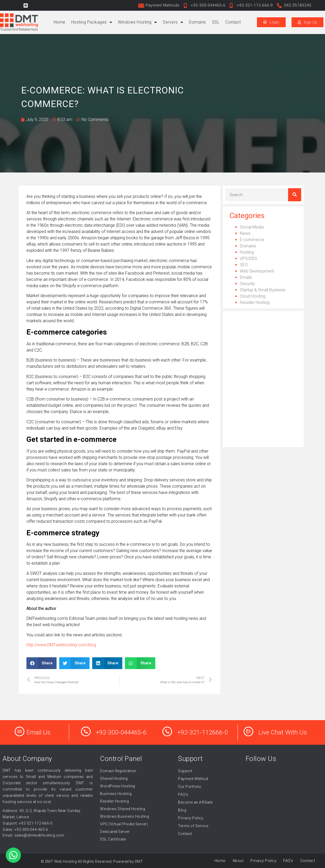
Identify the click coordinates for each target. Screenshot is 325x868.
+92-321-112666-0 (203, 732)
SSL (216, 22)
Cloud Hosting (253, 296)
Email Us (39, 732)
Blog (182, 810)
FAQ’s (183, 794)
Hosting (247, 252)
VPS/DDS (249, 258)
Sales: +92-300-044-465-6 (25, 830)
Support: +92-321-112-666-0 (27, 823)
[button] (42, 663)
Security (247, 284)
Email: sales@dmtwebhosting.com (33, 835)
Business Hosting (116, 794)
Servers (173, 22)
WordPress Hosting (118, 786)
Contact (233, 22)
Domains (197, 22)
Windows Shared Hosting (123, 809)
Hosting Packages (92, 22)
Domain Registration (118, 771)
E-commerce (252, 240)
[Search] (295, 195)
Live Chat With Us (283, 732)
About (238, 861)
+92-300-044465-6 (121, 732)
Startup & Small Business (263, 290)
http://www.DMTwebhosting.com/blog (61, 645)
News (245, 233)
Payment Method (193, 779)
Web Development (257, 271)
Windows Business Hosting (125, 816)
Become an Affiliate (195, 802)
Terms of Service (193, 826)
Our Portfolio (190, 787)
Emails (246, 277)
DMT (139, 861)
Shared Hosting (114, 778)
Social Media (252, 227)
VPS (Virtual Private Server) (124, 824)
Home (60, 22)
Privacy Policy (191, 818)
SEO (244, 265)
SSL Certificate (113, 839)
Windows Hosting (137, 22)
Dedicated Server (115, 832)
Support (185, 771)
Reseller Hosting (255, 302)
